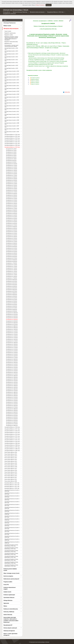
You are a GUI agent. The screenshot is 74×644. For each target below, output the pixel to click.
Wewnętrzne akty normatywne (37, 12)
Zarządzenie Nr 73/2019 (11, 266)
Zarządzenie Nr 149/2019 (12, 392)
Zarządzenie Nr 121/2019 (12, 346)
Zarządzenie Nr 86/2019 (11, 288)
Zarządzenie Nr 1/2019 (11, 147)
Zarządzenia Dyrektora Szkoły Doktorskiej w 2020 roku (11, 561)
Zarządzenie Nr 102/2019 (12, 315)
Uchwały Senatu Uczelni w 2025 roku (12, 73)
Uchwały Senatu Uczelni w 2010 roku (12, 116)
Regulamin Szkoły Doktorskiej (11, 40)
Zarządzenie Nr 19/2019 (11, 177)
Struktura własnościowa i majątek (10, 587)
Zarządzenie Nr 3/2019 (11, 151)
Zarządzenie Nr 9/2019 (11, 161)
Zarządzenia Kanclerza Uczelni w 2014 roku (12, 524)
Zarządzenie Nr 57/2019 (11, 240)
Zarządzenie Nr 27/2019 (11, 190)
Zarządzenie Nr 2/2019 (11, 149)
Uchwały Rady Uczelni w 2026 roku (11, 47)
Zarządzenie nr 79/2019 (11, 276)
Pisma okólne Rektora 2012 (11, 476)
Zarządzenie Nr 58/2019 (11, 242)
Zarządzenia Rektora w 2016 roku (12, 429)
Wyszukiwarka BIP (8, 623)
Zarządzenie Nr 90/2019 (11, 295)
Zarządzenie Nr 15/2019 (11, 170)
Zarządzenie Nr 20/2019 (11, 179)
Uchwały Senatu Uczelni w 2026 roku (12, 70)
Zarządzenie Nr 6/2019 (11, 156)
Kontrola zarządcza (8, 574)
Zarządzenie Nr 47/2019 (11, 223)
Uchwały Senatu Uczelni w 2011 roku (12, 113)
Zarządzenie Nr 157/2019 (12, 406)
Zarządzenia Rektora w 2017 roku (12, 427)
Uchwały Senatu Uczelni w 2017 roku (12, 96)
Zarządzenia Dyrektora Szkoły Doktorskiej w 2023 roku (11, 552)
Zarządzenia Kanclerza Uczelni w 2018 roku (12, 512)
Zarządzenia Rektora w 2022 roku (12, 140)
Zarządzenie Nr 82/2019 (11, 281)
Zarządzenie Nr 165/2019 (12, 419)
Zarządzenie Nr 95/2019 (11, 303)
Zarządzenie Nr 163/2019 (12, 416)
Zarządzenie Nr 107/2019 (12, 323)
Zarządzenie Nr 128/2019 (12, 358)
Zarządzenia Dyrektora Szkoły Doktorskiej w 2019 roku (11, 564)
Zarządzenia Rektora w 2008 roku (12, 444)
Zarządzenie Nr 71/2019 (11, 263)
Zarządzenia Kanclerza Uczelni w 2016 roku (12, 518)
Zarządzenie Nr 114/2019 (12, 334)
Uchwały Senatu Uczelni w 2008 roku (12, 122)
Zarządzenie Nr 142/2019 (12, 381)
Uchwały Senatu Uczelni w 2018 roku (12, 93)
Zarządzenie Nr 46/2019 (11, 222)
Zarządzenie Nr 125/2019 (12, 353)
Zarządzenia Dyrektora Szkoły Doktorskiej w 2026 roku (11, 544)
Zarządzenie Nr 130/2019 (12, 361)
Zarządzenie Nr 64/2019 (11, 252)
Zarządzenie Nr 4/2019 (11, 152)
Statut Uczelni (8, 30)
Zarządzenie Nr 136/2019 (12, 371)
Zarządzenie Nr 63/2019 (11, 250)
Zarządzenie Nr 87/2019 (11, 290)
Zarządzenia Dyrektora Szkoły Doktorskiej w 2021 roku (11, 558)
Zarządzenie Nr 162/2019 (12, 414)
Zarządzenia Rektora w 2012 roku (12, 436)
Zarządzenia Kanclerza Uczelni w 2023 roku (12, 498)
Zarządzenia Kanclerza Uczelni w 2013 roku (12, 527)
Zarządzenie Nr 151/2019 (12, 396)
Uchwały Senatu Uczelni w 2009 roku (12, 119)
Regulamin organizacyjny (10, 31)
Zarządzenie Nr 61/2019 (11, 247)
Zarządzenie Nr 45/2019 (11, 220)
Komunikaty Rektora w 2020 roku (12, 487)
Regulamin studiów (9, 33)
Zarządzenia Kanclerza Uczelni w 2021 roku (12, 503)
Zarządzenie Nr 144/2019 (12, 384)
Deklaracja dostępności (9, 629)
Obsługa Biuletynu (8, 599)
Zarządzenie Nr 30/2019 (11, 195)
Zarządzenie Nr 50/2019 (11, 228)
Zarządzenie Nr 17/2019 (11, 174)
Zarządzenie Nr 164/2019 (12, 417)
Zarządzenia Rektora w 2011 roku (12, 438)
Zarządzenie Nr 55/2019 (11, 237)
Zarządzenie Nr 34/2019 (11, 202)
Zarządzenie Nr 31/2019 (11, 197)
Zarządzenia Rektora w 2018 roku (12, 426)
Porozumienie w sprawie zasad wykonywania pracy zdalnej (11, 44)
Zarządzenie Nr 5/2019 (11, 154)
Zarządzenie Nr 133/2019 (12, 366)
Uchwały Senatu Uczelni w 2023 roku (12, 79)
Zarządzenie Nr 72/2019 (11, 265)
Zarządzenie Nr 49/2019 (11, 227)
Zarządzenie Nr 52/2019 (11, 232)
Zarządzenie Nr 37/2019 (11, 207)
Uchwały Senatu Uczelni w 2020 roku (12, 87)
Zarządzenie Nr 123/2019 (12, 349)
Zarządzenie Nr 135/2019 (12, 369)
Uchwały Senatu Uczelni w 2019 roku (12, 90)
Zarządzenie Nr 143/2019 (12, 382)
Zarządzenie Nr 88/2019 (11, 291)
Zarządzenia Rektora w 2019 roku (55, 12)
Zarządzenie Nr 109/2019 (12, 326)
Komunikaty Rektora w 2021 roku (12, 485)
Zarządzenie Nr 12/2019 (11, 165)
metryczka (67, 91)
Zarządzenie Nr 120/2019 (12, 344)
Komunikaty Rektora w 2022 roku (12, 483)
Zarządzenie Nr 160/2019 (12, 411)
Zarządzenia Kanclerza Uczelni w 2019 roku (12, 509)
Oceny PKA (6, 583)
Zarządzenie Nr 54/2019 (11, 235)
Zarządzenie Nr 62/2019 (11, 248)
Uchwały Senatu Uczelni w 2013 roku (12, 108)
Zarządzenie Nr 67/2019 (11, 257)
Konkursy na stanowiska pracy (11, 607)
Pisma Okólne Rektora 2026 (11, 451)
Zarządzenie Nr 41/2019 (11, 214)
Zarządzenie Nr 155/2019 (12, 402)
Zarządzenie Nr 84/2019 (11, 285)
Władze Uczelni (7, 24)
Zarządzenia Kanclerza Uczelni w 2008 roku (12, 541)
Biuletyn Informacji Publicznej (20, 12)
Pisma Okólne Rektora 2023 (11, 456)
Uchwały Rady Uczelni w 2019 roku (11, 67)
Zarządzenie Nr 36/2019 (11, 205)
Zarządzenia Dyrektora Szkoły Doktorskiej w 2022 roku (11, 555)
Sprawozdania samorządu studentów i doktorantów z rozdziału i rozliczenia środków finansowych (11, 618)
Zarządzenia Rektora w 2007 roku (12, 445)
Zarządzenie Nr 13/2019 (11, 167)
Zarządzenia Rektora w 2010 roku (12, 440)
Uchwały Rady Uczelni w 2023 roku (11, 56)
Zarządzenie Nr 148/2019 (12, 391)
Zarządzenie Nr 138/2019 (12, 374)
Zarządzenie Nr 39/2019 (11, 210)
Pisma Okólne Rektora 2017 (11, 467)
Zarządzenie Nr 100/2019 (12, 311)
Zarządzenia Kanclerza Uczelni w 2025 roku (12, 492)
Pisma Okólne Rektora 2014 (11, 472)
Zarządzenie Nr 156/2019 (12, 404)
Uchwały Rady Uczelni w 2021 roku (11, 61)
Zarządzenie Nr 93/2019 (11, 300)
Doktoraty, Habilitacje (9, 610)
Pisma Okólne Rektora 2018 (11, 465)
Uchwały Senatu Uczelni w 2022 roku (12, 82)
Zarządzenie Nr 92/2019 (11, 298)
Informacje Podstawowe (10, 21)
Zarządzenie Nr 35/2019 (11, 204)
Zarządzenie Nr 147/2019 (12, 389)
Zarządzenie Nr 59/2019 (11, 243)
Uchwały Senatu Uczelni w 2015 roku (12, 102)
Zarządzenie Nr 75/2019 (11, 270)
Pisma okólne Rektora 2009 (11, 480)
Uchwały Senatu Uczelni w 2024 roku (12, 76)
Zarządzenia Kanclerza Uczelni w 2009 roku (12, 538)
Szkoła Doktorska (8, 613)
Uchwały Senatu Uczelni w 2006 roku (12, 128)
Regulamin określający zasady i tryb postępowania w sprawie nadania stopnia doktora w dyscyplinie (11, 37)
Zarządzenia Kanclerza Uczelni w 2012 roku (12, 529)
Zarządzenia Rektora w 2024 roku (12, 137)
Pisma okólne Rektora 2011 (11, 478)
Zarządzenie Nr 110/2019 (12, 328)
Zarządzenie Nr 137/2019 (12, 372)
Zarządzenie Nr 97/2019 (11, 306)
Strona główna (7, 12)
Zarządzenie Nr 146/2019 (12, 387)
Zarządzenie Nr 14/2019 (11, 169)
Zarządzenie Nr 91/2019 (11, 296)
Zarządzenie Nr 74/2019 (11, 268)
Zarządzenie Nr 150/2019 (12, 394)
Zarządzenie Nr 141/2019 (12, 379)
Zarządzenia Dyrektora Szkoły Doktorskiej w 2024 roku (11, 550)
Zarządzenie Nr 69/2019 (11, 260)
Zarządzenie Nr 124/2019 (12, 351)
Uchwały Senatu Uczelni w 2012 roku (12, 110)
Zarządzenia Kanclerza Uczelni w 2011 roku (12, 532)
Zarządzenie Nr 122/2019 (12, 348)
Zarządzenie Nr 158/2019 (12, 407)
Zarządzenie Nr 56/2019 (11, 238)
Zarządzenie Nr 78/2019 (11, 275)
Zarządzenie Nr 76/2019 (11, 271)
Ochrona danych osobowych (10, 626)
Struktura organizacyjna (9, 593)
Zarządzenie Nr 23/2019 (11, 184)
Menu (5, 19)
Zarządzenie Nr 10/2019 (11, 162)
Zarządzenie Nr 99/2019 (11, 310)
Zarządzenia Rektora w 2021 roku (12, 142)
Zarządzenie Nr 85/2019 (11, 286)
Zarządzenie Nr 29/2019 (11, 194)
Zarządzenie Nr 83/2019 (11, 283)
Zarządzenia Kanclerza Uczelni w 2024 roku (12, 495)
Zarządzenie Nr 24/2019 (11, 185)
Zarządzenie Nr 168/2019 (12, 424)
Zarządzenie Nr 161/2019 (12, 412)
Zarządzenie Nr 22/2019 (11, 182)
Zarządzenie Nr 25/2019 (11, 187)
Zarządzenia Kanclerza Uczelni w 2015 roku (12, 521)
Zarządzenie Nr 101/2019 (12, 313)
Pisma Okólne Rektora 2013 (11, 474)
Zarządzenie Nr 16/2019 (11, 172)
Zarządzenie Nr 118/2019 (12, 341)
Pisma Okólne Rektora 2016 (11, 469)
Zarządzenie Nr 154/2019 (12, 401)
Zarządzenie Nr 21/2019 (11, 180)
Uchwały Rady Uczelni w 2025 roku (11, 50)
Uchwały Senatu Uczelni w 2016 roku (12, 99)
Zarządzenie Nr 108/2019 (12, 324)
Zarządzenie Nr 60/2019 (11, 245)
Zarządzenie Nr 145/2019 (12, 386)
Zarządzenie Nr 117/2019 (12, 339)
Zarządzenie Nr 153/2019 (12, 399)
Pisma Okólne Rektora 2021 (11, 460)
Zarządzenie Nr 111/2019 (12, 329)
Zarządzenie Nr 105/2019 (12, 319)
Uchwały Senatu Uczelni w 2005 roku (12, 131)
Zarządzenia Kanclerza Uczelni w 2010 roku (12, 535)
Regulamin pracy (8, 42)
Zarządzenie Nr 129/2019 (12, 359)
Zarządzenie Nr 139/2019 (12, 376)
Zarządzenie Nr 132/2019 (12, 364)
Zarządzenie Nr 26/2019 (11, 189)
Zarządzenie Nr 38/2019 (11, 209)
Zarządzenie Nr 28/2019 (11, 192)
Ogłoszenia (6, 602)
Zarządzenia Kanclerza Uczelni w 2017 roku (12, 515)
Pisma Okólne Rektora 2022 (11, 458)
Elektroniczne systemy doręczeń (11, 577)
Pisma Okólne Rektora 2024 (11, 454)
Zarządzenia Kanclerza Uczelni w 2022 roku (12, 501)
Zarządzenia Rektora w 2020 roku (12, 144)
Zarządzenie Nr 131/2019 (12, 363)
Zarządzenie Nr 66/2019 (11, 255)
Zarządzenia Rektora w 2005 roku (12, 449)
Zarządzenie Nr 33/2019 (11, 200)
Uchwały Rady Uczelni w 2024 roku (11, 53)
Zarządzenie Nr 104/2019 (9, 14)
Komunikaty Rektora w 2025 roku (12, 481)
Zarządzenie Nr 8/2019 (11, 159)
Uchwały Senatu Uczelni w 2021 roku (12, 85)
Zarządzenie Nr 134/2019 (12, 368)
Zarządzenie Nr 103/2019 (12, 316)
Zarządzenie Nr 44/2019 (11, 218)
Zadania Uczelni (7, 590)
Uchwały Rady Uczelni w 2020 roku (11, 64)
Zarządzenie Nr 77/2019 (11, 273)
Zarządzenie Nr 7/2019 (11, 157)
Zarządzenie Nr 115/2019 (12, 336)
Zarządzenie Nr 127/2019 (12, 356)
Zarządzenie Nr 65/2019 (11, 253)
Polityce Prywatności (40, 5)
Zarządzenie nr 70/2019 (11, 262)
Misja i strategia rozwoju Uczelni (11, 572)
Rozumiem (49, 5)
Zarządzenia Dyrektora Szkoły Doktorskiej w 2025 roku (11, 547)
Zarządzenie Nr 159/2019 (12, 409)
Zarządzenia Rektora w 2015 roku (12, 431)
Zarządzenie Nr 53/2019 (11, 233)
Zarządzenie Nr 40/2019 (11, 212)
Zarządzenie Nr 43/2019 (11, 217)
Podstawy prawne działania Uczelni (10, 568)
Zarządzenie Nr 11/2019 (11, 164)
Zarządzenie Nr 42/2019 (11, 215)
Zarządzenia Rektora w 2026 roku (12, 133)
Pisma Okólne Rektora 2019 (11, 463)
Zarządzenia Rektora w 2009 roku (12, 442)
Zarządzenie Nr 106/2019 (12, 321)
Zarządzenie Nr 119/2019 (12, 343)
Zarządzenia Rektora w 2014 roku (12, 433)
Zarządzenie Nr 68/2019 (11, 258)
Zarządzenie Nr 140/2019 (12, 377)
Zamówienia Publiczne (9, 596)
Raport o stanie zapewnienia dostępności (10, 633)
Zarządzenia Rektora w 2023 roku (12, 138)
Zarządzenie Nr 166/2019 (12, 420)
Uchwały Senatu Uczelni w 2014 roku (12, 105)
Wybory (5, 604)
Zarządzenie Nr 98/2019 (11, 308)
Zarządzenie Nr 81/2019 (11, 280)
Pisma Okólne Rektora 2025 (11, 453)
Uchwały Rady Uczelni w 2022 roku (11, 59)
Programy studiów (8, 580)
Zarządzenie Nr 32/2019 (11, 199)
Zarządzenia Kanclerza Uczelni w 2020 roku (12, 506)
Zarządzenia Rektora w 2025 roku (12, 135)
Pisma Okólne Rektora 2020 (11, 462)
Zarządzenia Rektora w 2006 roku (12, 447)
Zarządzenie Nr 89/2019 (11, 293)
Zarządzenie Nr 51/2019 (11, 230)
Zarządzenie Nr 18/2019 (11, 175)
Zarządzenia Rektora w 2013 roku (12, 435)
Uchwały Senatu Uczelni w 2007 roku (12, 125)
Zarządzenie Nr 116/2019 (12, 338)
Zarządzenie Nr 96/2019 (11, 305)
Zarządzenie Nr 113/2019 (12, 333)
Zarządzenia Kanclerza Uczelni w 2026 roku (12, 489)
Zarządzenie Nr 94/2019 (11, 301)
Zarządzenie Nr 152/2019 (12, 397)
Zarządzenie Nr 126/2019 (12, 354)
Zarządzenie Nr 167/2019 (12, 422)
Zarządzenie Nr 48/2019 (11, 225)
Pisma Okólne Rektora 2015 (11, 471)
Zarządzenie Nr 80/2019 (11, 278)
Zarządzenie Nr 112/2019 (12, 331)
